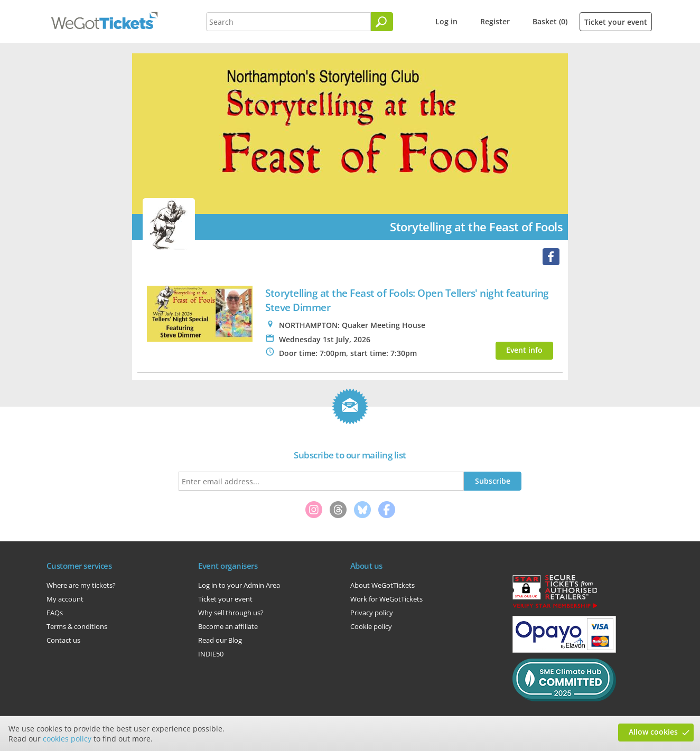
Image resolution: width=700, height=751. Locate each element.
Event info (524, 350)
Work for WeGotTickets (386, 599)
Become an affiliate (228, 626)
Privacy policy (372, 613)
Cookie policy (371, 626)
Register (495, 21)
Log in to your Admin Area (239, 585)
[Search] (382, 22)
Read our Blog (220, 640)
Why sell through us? (231, 613)
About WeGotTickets (382, 585)
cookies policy (67, 739)
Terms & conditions (77, 626)
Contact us (63, 640)
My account (65, 599)
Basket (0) (550, 21)
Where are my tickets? (81, 585)
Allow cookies (653, 732)
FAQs (55, 613)
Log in (446, 21)
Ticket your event (616, 22)
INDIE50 (211, 654)
